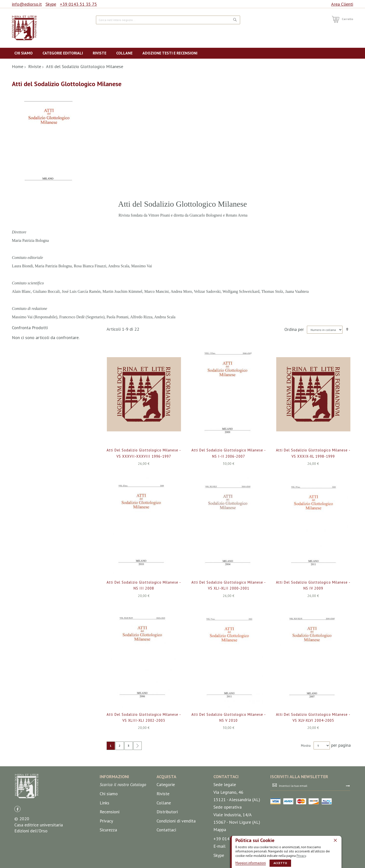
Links (104, 803)
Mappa (220, 830)
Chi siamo (109, 794)
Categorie (166, 785)
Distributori (167, 812)
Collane (164, 803)
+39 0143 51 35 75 (78, 4)
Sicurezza (108, 830)
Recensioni (110, 812)
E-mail (219, 846)
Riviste (35, 66)
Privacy (301, 856)
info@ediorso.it (27, 4)
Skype (51, 4)
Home (18, 66)
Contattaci (166, 830)
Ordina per (294, 329)
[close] (335, 840)
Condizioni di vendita (176, 821)
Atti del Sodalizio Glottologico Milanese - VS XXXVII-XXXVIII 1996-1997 (144, 456)
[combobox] (168, 20)
